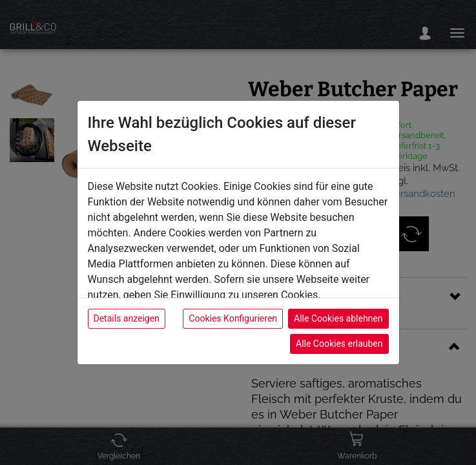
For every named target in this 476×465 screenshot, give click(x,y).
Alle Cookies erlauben (339, 344)
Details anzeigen (127, 318)
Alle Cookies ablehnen (338, 318)
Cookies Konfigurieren (233, 318)
